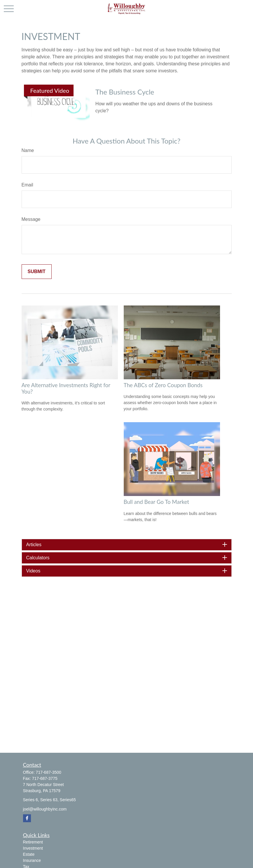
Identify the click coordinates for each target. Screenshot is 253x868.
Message (31, 219)
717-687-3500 (49, 772)
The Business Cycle (125, 92)
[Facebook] (27, 818)
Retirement (33, 842)
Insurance (32, 860)
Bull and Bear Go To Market (156, 502)
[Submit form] (37, 272)
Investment (33, 848)
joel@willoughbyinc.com (45, 809)
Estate (29, 854)
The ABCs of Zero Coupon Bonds (163, 385)
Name (28, 150)
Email (27, 185)
